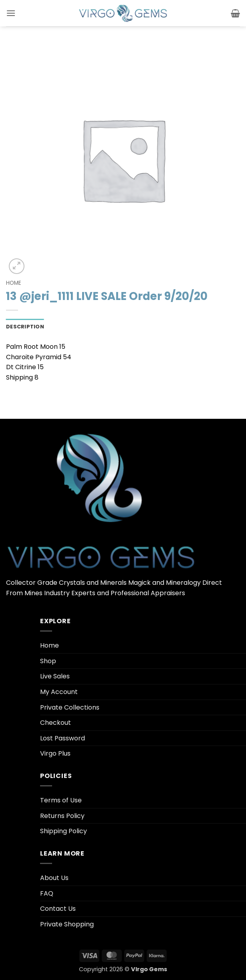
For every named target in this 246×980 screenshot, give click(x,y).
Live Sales (55, 676)
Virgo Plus (55, 753)
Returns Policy (62, 816)
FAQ (47, 893)
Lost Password (63, 738)
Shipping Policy (64, 831)
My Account (59, 692)
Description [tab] (25, 327)
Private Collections (70, 707)
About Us (54, 878)
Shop (48, 661)
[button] (11, 13)
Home (14, 283)
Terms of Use (61, 800)
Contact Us (58, 909)
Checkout (55, 723)
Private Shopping (67, 924)
